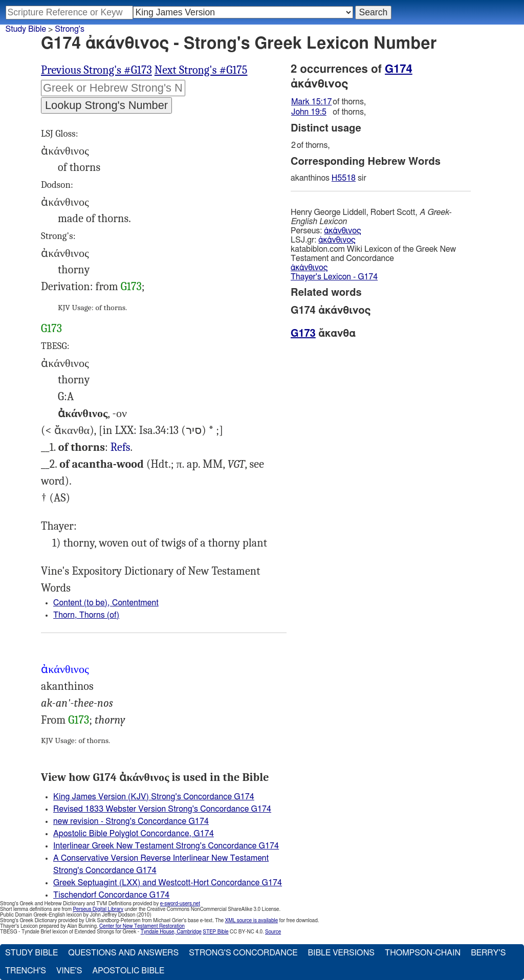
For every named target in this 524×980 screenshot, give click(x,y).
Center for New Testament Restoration (142, 926)
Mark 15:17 (311, 102)
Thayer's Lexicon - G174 (334, 277)
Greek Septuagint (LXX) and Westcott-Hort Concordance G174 (168, 883)
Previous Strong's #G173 (96, 70)
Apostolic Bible (128, 971)
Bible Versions (341, 953)
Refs (121, 447)
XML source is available (252, 921)
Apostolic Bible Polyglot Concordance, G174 (134, 834)
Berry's (488, 953)
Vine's (69, 971)
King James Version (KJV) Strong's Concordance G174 (154, 797)
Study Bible (26, 29)
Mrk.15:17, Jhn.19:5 (121, 448)
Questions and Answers (123, 953)
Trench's (26, 971)
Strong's (70, 29)
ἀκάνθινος (342, 231)
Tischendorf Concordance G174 (111, 895)
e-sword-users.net (180, 904)
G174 (399, 69)
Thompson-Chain (423, 953)
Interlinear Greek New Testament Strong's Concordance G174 (166, 846)
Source (273, 932)
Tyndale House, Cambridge (171, 932)
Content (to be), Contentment (106, 603)
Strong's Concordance (243, 953)
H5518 (344, 178)
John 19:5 (309, 112)
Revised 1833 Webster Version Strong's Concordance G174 (162, 809)
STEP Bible (215, 932)
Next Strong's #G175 (201, 70)
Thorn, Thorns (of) (86, 615)
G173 (131, 287)
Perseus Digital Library (98, 909)
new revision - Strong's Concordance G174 (131, 821)
